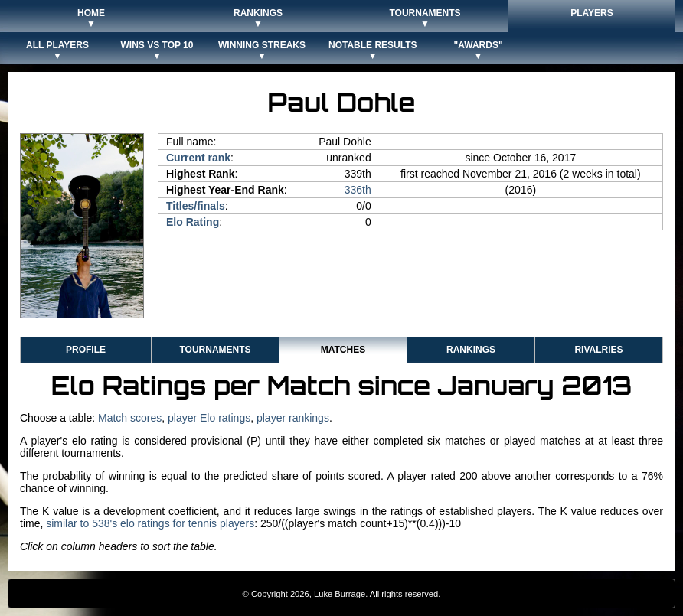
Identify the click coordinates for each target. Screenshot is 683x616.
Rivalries (598, 350)
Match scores (130, 418)
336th (358, 190)
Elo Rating (193, 222)
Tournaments (215, 350)
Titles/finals (196, 206)
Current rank (198, 158)
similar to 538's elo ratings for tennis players (150, 523)
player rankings (293, 418)
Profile (86, 350)
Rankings (471, 350)
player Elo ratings (209, 418)
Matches (343, 350)
